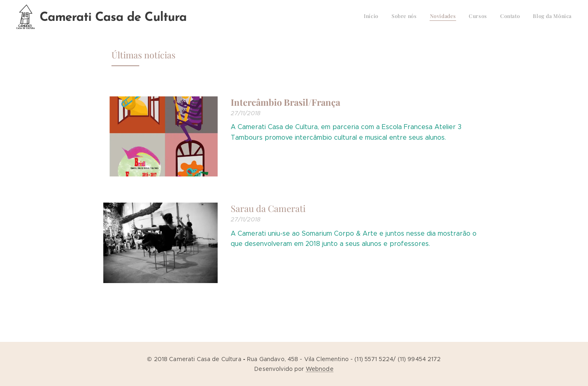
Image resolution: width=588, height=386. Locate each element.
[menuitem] (509, 17)
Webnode (320, 369)
